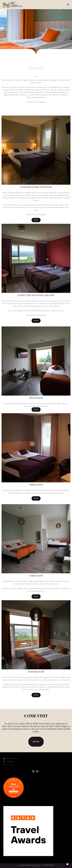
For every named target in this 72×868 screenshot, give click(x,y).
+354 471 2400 (10, 764)
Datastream (36, 867)
